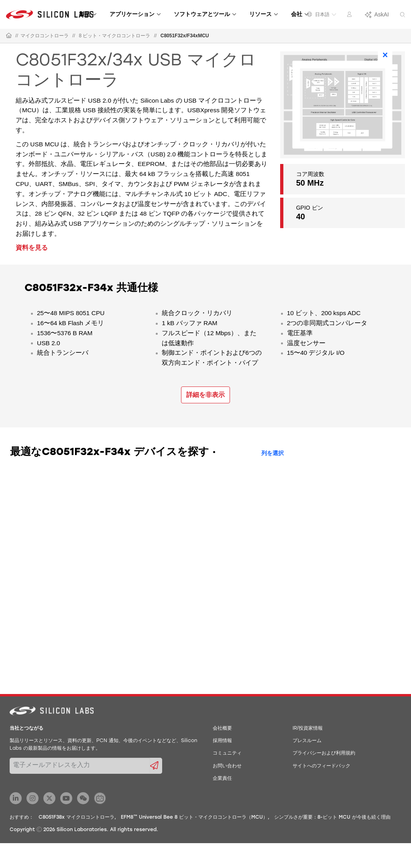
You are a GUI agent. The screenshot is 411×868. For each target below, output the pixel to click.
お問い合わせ (227, 766)
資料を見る (32, 248)
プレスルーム (307, 741)
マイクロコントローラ (45, 36)
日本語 (322, 14)
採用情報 (222, 741)
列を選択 (273, 454)
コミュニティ (227, 753)
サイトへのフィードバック (321, 766)
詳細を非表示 (205, 395)
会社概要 (222, 728)
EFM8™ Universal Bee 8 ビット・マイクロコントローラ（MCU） (194, 817)
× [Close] (385, 55)
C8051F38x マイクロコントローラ (76, 817)
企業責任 (222, 779)
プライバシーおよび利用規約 (324, 753)
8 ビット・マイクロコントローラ (114, 36)
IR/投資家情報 (308, 728)
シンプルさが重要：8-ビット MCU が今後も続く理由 (332, 817)
